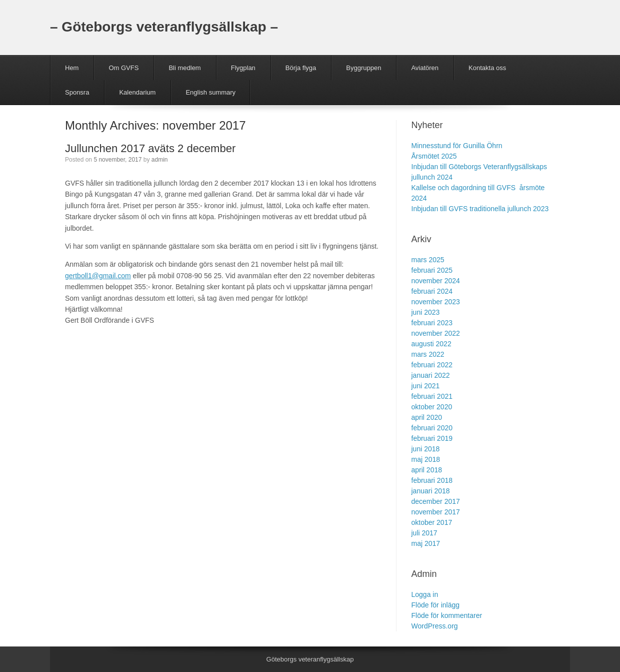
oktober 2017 (432, 522)
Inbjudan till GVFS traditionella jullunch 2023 (480, 209)
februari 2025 (432, 270)
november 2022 (436, 333)
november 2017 (436, 512)
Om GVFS (123, 68)
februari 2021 (432, 396)
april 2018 (427, 470)
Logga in (425, 594)
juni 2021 (426, 386)
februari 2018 (432, 480)
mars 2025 (428, 260)
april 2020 (427, 417)
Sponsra (77, 92)
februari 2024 (432, 291)
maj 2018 (426, 459)
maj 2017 (426, 543)
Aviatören (425, 68)
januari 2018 (431, 491)
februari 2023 (432, 323)
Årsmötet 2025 (434, 156)
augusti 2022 (431, 344)
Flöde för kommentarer (447, 615)
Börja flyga (301, 68)
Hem (72, 68)
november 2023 (436, 302)
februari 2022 (432, 365)
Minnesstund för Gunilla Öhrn (457, 146)
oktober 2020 (432, 407)
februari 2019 (432, 438)
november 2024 (436, 281)
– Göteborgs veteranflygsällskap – (164, 27)
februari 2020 (432, 428)
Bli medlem (184, 68)
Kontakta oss (487, 68)
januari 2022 (431, 375)
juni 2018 (426, 449)
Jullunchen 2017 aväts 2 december (150, 148)
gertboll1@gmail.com (98, 276)
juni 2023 (426, 312)
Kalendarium (137, 92)
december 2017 (436, 501)
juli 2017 (424, 533)
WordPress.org (435, 626)
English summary (210, 92)
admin (160, 160)
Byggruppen (363, 68)
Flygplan (243, 68)
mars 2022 (428, 354)
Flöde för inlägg (436, 605)
